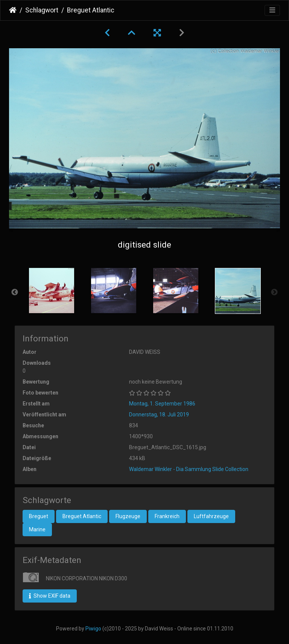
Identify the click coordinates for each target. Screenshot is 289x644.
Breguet (39, 516)
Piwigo (93, 629)
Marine (37, 529)
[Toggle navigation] (272, 10)
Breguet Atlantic (82, 516)
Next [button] (274, 292)
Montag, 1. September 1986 (162, 404)
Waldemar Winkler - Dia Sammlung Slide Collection (189, 469)
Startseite (13, 10)
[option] (51, 291)
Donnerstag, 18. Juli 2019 (159, 415)
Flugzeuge (128, 516)
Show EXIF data (50, 596)
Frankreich (167, 516)
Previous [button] (15, 292)
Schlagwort (42, 10)
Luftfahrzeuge (211, 516)
